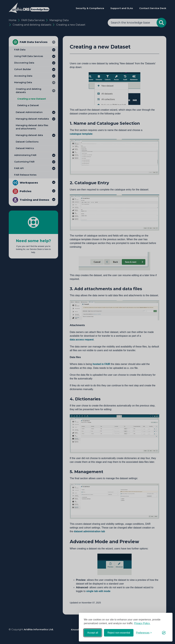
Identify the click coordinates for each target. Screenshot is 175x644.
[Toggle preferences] (144, 633)
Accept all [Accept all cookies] (93, 633)
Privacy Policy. (142, 623)
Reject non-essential (119, 633)
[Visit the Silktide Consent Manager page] (164, 633)
